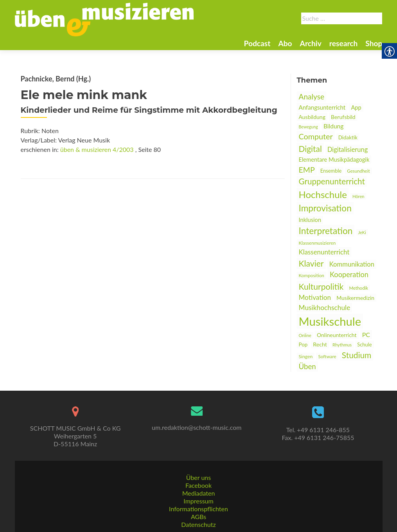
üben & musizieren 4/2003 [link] (97, 149)
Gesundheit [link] (358, 171)
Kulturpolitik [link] (321, 286)
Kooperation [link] (349, 274)
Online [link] (305, 335)
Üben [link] (307, 366)
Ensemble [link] (331, 171)
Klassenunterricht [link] (324, 252)
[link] (104, 19)
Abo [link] (285, 43)
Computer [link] (316, 136)
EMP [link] (307, 170)
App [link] (356, 107)
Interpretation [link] (326, 231)
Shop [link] (374, 43)
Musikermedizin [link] (355, 298)
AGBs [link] (198, 517)
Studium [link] (357, 355)
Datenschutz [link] (198, 524)
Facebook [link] (198, 485)
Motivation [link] (315, 297)
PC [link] (366, 335)
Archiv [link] (311, 43)
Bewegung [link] (308, 127)
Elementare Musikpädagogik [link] (334, 160)
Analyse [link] (312, 96)
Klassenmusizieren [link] (317, 243)
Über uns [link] (198, 477)
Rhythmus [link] (342, 345)
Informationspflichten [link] (198, 509)
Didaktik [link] (348, 137)
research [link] (344, 43)
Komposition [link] (312, 275)
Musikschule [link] (330, 321)
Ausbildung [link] (312, 117)
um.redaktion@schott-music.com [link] (197, 427)
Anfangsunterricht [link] (322, 107)
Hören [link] (358, 196)
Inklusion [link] (310, 220)
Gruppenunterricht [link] (332, 181)
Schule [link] (364, 344)
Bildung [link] (333, 126)
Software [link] (327, 356)
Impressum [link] (198, 501)
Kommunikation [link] (352, 264)
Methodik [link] (358, 288)
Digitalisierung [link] (348, 150)
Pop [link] (303, 344)
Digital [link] (310, 149)
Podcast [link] (257, 43)
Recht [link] (320, 344)
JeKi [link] (362, 232)
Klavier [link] (311, 263)
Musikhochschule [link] (325, 307)
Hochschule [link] (323, 194)
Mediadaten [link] (199, 493)
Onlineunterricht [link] (337, 335)
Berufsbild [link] (343, 117)
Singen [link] (306, 356)
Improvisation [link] (325, 208)
